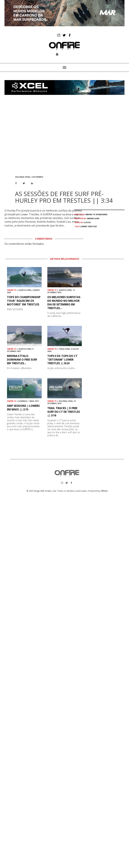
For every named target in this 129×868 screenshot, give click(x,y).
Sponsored (101, 214)
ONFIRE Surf (93, 218)
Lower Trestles (89, 226)
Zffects (104, 491)
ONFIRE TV (90, 214)
